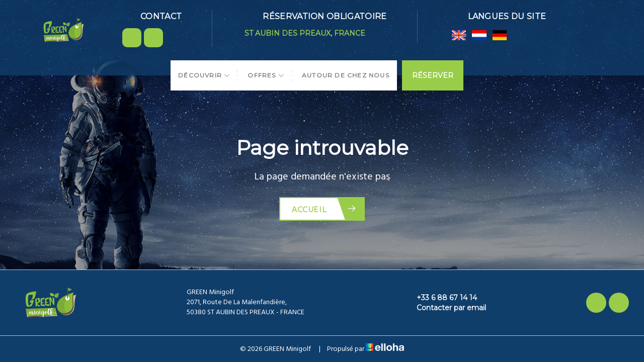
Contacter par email (446, 308)
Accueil (324, 209)
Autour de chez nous (346, 75)
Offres (266, 75)
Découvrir (204, 75)
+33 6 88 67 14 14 (441, 298)
